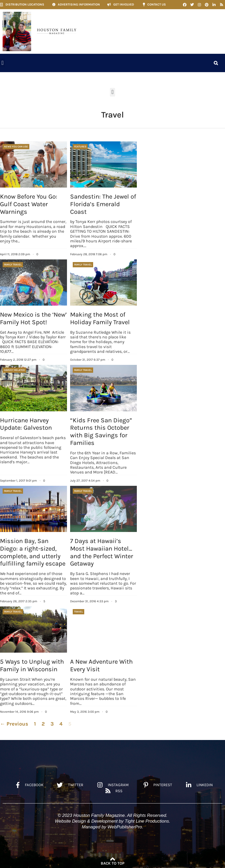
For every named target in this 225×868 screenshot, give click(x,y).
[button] (2, 63)
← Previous (14, 724)
